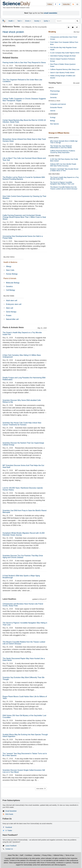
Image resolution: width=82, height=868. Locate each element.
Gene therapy (11, 312)
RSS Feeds (9, 814)
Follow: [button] (50, 4)
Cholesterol (54, 94)
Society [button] (37, 21)
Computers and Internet (58, 104)
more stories (41, 789)
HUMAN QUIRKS (54, 138)
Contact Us (9, 849)
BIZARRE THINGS (54, 156)
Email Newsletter (11, 811)
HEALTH (51, 88)
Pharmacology (55, 91)
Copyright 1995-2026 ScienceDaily (16, 858)
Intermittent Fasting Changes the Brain (63, 56)
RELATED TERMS (9, 296)
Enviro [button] (28, 21)
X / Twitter (9, 830)
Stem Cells (10, 270)
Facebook (9, 827)
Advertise (37, 855)
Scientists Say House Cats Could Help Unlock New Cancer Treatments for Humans (22, 424)
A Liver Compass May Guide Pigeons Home (65, 53)
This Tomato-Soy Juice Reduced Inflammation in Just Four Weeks (61, 147)
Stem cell (10, 308)
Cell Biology (10, 290)
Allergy (9, 266)
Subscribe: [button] (66, 4)
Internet (53, 111)
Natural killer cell (12, 319)
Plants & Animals (10, 278)
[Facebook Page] (56, 4)
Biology (53, 121)
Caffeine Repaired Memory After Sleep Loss (65, 69)
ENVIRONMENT (53, 114)
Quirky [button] (47, 21)
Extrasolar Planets (56, 107)
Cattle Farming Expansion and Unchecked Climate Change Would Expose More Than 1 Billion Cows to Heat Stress (24, 217)
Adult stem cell (12, 300)
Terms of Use (70, 855)
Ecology (53, 117)
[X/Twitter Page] (60, 4)
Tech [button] (20, 21)
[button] (69, 27)
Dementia (53, 98)
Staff (22, 855)
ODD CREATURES (54, 174)
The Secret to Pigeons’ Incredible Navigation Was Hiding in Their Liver (62, 183)
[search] (77, 21)
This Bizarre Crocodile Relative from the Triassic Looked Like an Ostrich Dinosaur (64, 188)
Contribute (29, 855)
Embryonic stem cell (14, 304)
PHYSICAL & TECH (54, 101)
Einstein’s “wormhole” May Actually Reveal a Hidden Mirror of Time (64, 170)
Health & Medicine (10, 262)
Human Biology (12, 274)
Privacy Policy (47, 855)
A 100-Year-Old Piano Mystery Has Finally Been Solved (64, 160)
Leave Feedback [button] (11, 846)
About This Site (13, 855)
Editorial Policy (59, 855)
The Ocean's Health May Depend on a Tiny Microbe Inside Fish (64, 178)
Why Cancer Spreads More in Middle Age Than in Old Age (64, 142)
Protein (9, 315)
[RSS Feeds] (73, 4)
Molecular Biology (13, 283)
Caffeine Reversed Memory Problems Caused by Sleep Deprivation (63, 152)
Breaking (52, 32)
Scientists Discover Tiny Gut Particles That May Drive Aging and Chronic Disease (23, 557)
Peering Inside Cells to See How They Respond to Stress (24, 63)
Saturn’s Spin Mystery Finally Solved (62, 73)
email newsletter (51, 13)
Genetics (9, 286)
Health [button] (11, 21)
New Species (55, 124)
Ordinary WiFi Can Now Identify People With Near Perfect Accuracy (63, 165)
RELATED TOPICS (9, 257)
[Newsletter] (77, 4)
